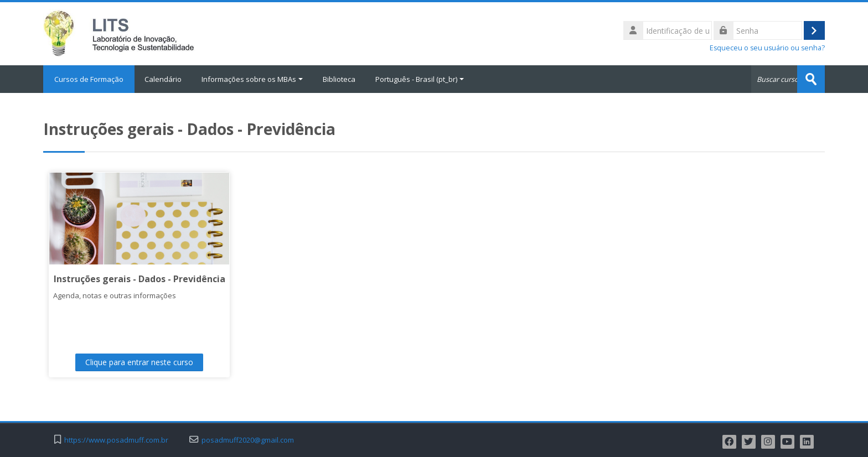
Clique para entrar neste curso (139, 362)
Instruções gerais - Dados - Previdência (139, 279)
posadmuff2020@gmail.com (248, 440)
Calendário (163, 79)
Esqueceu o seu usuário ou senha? (767, 48)
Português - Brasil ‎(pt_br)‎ (420, 79)
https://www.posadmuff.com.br (116, 440)
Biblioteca (339, 79)
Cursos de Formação (89, 79)
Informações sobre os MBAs (252, 79)
